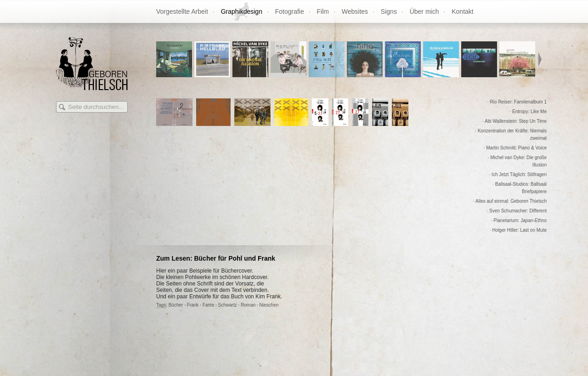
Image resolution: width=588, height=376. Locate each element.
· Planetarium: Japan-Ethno (519, 220)
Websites (355, 11)
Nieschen (269, 305)
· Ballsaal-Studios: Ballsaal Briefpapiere (520, 188)
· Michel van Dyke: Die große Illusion (517, 161)
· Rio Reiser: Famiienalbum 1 (517, 102)
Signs (389, 11)
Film (323, 11)
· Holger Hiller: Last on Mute (518, 230)
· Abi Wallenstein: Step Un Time (514, 121)
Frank (193, 305)
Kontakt (462, 11)
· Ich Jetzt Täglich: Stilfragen (518, 174)
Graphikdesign (242, 11)
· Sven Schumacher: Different (517, 211)
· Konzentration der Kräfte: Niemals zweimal (511, 134)
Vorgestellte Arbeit (182, 11)
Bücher (176, 305)
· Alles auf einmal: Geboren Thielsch (510, 201)
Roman (248, 305)
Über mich (424, 11)
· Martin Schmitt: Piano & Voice (515, 148)
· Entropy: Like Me (528, 111)
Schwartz (228, 305)
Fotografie (290, 11)
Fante (209, 305)
